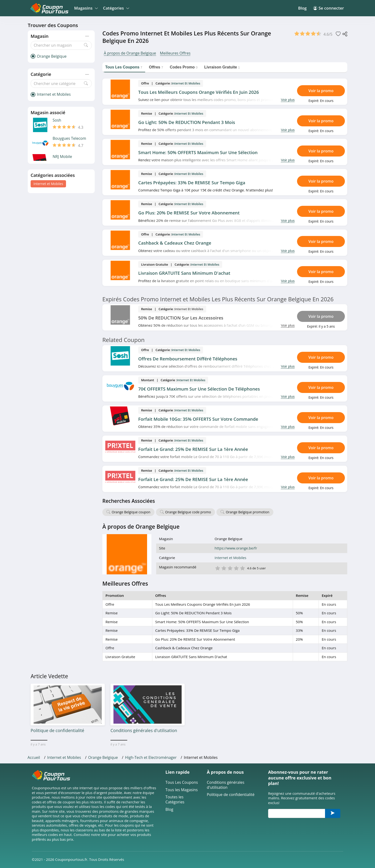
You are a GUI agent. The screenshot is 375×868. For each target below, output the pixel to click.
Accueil (34, 757)
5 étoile (242, 568)
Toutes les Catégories (175, 800)
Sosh (57, 120)
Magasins (85, 8)
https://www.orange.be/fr (236, 548)
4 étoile (236, 568)
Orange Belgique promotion (248, 512)
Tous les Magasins (182, 790)
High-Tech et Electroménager (151, 757)
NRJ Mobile (62, 157)
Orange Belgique (103, 757)
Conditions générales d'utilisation (226, 785)
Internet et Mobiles (48, 184)
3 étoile (230, 568)
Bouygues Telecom (69, 138)
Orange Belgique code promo (188, 512)
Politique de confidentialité (231, 795)
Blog (302, 8)
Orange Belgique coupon (131, 512)
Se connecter (329, 8)
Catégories (115, 8)
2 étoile (224, 568)
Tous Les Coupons (182, 782)
